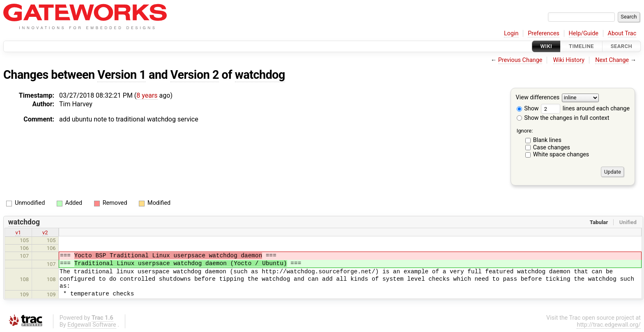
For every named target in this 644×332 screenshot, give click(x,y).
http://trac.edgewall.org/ (609, 325)
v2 (45, 232)
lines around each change (585, 109)
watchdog (260, 75)
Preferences (544, 33)
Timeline (581, 46)
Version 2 (195, 75)
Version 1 (122, 75)
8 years (147, 95)
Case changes (552, 148)
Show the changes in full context (563, 118)
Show (528, 109)
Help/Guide (584, 33)
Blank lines (547, 140)
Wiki (546, 46)
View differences (538, 98)
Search (621, 46)
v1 (18, 232)
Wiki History (569, 60)
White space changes (561, 155)
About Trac (622, 33)
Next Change (612, 60)
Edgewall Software (92, 325)
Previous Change (520, 60)
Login (511, 33)
